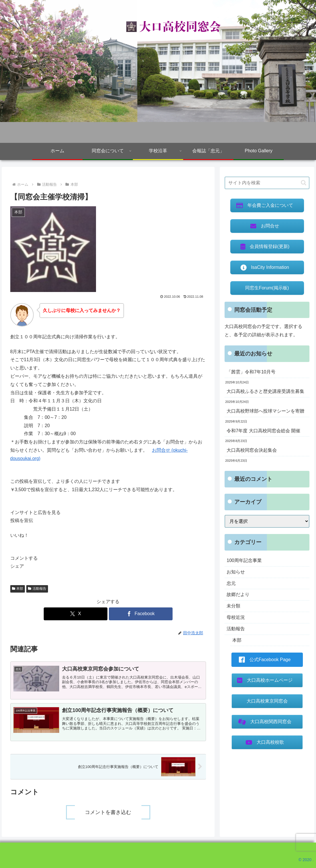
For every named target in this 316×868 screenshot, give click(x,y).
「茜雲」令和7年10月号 (251, 372)
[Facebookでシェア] (141, 614)
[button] (108, 498)
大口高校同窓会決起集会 (252, 450)
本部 (18, 589)
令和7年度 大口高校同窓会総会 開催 (263, 431)
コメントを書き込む (108, 812)
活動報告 (37, 589)
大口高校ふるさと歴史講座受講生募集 (265, 391)
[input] (267, 183)
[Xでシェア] (76, 614)
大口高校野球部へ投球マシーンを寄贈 (265, 411)
